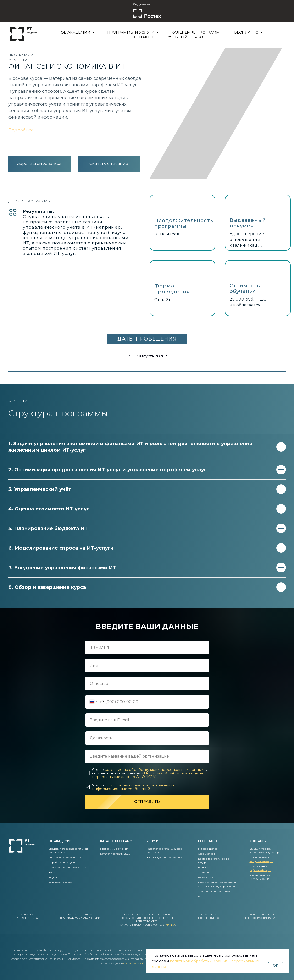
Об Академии (76, 32)
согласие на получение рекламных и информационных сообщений (134, 787)
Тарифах (170, 925)
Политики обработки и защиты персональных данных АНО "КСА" (147, 775)
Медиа (53, 878)
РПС (201, 896)
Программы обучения (114, 849)
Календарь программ (196, 32)
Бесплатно (247, 32)
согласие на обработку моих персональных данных (154, 770)
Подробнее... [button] (22, 130)
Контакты (142, 37)
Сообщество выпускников (215, 891)
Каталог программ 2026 (115, 854)
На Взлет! (204, 868)
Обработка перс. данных (64, 863)
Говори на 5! (206, 878)
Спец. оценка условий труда (67, 858)
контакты (258, 841)
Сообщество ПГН (209, 854)
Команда (54, 873)
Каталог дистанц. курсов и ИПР (166, 858)
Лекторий (204, 873)
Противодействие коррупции (67, 868)
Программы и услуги (131, 32)
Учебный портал (186, 37)
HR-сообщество (208, 849)
